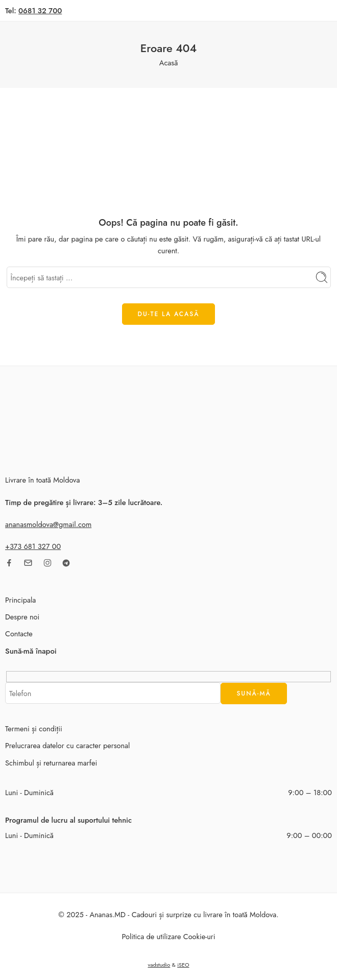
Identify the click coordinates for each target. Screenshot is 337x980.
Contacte (19, 634)
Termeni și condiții (34, 728)
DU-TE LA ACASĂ (169, 314)
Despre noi (22, 617)
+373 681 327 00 (33, 546)
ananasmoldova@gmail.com (48, 524)
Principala (20, 600)
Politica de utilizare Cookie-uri (168, 936)
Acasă (168, 63)
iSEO (183, 965)
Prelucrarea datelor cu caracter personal (67, 745)
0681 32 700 (40, 10)
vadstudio (159, 965)
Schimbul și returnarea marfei (51, 763)
